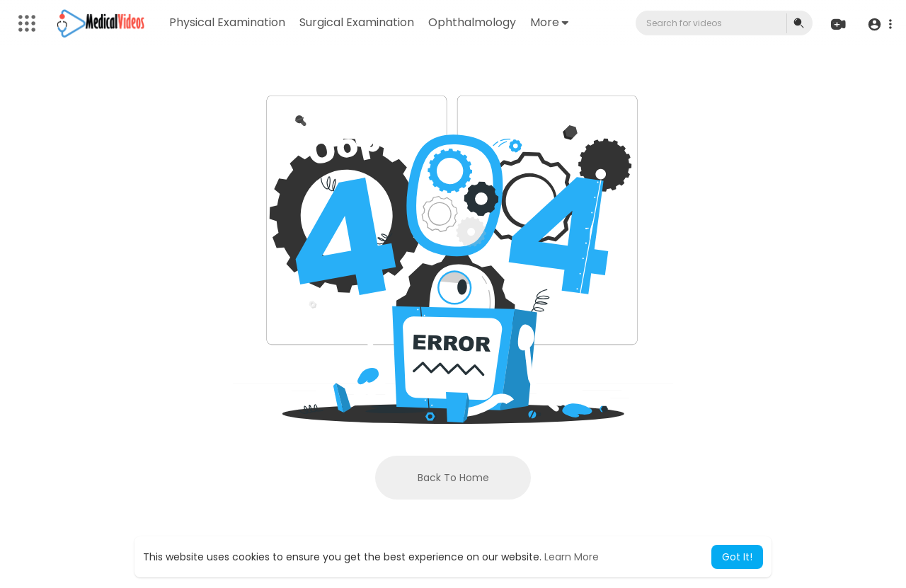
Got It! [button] (737, 557)
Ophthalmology (472, 22)
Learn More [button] (572, 557)
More (549, 22)
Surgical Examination (357, 22)
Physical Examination (227, 22)
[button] (879, 24)
